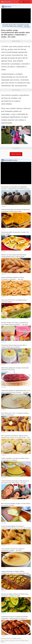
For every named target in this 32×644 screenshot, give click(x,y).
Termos (17, 641)
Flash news (27, 2)
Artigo (21, 2)
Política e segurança (11, 641)
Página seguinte (16, 154)
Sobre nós (3, 641)
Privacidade (22, 641)
